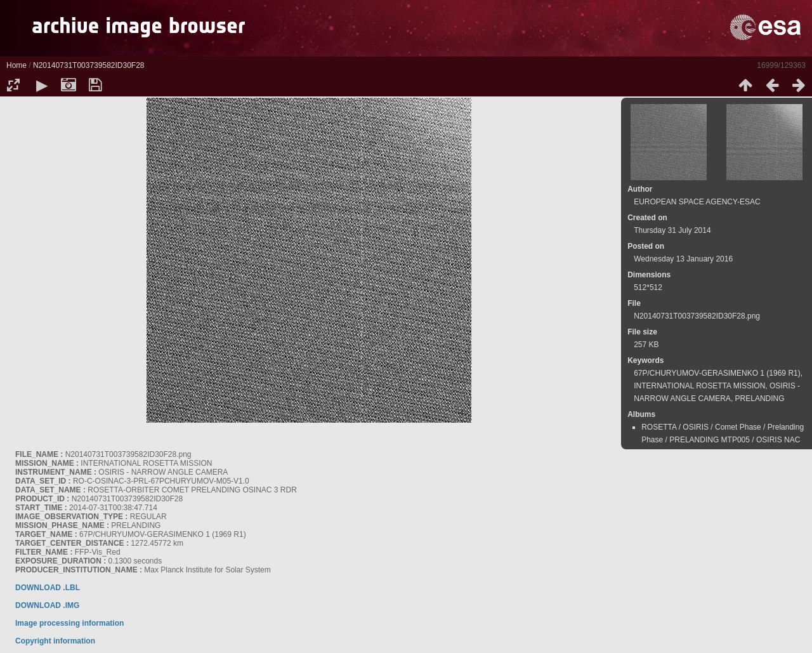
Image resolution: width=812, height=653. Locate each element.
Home (16, 65)
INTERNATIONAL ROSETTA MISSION (699, 386)
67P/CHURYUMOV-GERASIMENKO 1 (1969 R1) (717, 373)
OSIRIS (696, 427)
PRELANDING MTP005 (710, 440)
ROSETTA (659, 427)
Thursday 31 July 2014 (672, 230)
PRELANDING (760, 399)
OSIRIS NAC (778, 440)
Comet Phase (738, 427)
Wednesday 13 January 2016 (683, 259)
